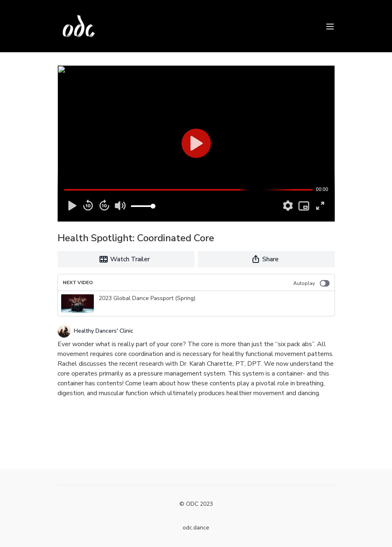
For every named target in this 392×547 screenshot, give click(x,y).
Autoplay (311, 283)
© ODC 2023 (196, 504)
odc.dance (196, 528)
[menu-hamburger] (330, 26)
